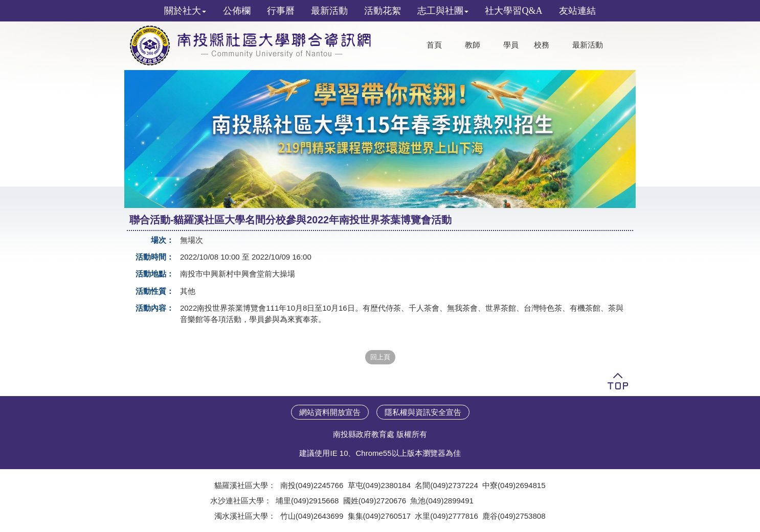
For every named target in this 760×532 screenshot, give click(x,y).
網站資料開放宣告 (330, 412)
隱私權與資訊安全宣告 (423, 412)
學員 (511, 45)
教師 (473, 45)
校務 (542, 45)
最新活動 (588, 45)
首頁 (434, 45)
